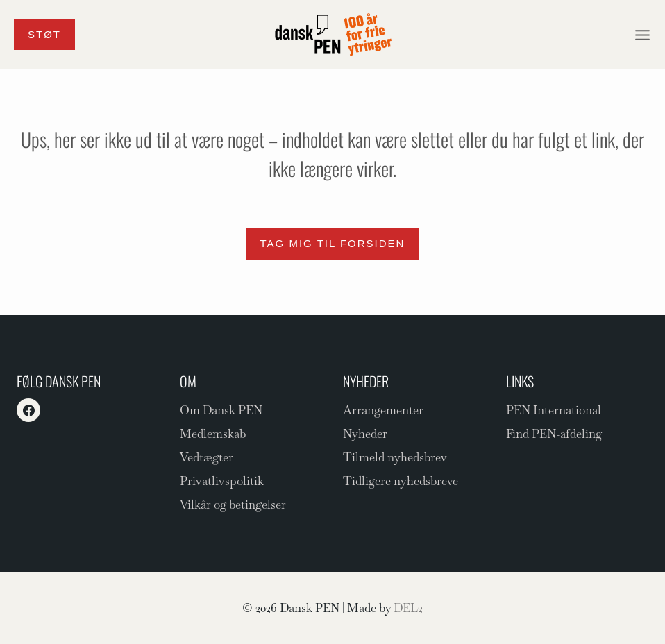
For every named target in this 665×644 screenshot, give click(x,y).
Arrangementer (383, 410)
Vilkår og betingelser (233, 505)
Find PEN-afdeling (554, 434)
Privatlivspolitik (222, 481)
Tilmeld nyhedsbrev (395, 457)
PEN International (554, 410)
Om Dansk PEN (221, 410)
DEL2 (408, 608)
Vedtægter (207, 457)
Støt (44, 34)
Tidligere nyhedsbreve (401, 481)
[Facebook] (28, 410)
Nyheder (365, 434)
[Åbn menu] (642, 35)
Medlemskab (213, 434)
